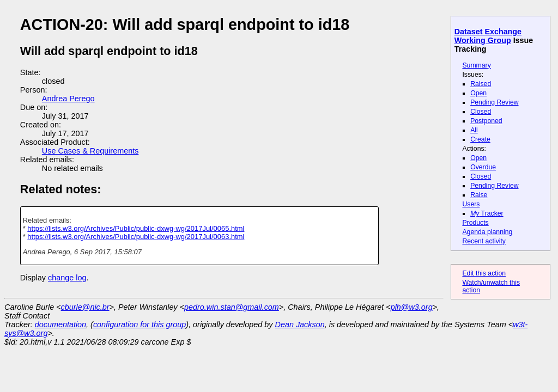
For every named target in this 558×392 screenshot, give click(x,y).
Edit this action (484, 273)
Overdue (483, 167)
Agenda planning (487, 232)
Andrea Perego (68, 99)
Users (471, 204)
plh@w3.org (412, 307)
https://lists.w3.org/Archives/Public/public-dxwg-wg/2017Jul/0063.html (136, 237)
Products (475, 223)
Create (480, 139)
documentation (60, 324)
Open (478, 93)
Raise (479, 195)
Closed (481, 112)
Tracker (487, 213)
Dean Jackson (300, 324)
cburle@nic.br (85, 307)
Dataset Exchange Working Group (488, 36)
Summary (476, 65)
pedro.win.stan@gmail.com (232, 307)
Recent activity (484, 241)
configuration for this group (139, 324)
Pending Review (494, 102)
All (474, 130)
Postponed (486, 121)
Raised (481, 84)
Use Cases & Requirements (90, 151)
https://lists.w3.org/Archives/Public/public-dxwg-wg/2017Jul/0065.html (136, 228)
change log (67, 278)
